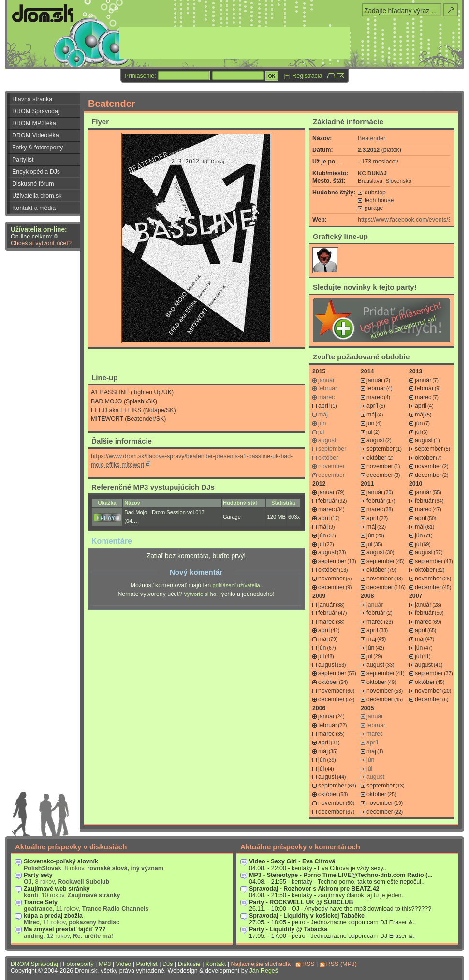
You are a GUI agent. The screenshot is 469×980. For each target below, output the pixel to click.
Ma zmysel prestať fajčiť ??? (65, 929)
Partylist (23, 160)
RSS (308, 964)
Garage (232, 517)
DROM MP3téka (34, 123)
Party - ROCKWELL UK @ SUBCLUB (301, 902)
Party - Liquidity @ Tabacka (288, 929)
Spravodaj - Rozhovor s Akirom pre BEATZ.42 (314, 889)
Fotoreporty (78, 964)
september (381, 449)
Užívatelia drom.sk (37, 196)
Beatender (372, 138)
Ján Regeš (264, 971)
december (380, 475)
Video (124, 964)
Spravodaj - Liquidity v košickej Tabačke (307, 916)
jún (370, 423)
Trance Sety (41, 902)
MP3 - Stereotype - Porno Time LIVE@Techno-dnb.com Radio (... (341, 875)
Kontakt (216, 964)
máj (371, 415)
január (375, 380)
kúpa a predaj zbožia (53, 916)
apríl (324, 406)
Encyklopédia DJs (36, 172)
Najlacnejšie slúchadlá (260, 964)
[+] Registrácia (303, 76)
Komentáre (112, 541)
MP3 (105, 964)
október (376, 458)
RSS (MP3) (342, 964)
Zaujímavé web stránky (57, 889)
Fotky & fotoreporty (37, 148)
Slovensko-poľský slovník (61, 861)
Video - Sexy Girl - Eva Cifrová (292, 861)
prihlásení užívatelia (236, 585)
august (375, 440)
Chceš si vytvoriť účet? (41, 243)
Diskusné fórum (33, 184)
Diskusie (189, 964)
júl (369, 432)
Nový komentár (196, 572)
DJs (168, 964)
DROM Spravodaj (36, 111)
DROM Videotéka (36, 135)
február (376, 388)
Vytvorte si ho (200, 594)
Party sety (38, 875)
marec (375, 397)
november (380, 466)
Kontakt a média (34, 208)
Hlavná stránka (32, 99)
